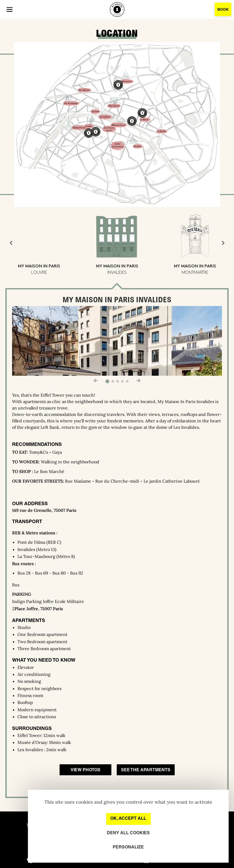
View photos (85, 770)
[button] (9, 9)
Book (223, 10)
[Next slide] (223, 243)
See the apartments (146, 770)
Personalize (128, 847)
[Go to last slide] (11, 243)
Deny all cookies (128, 833)
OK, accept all (128, 819)
